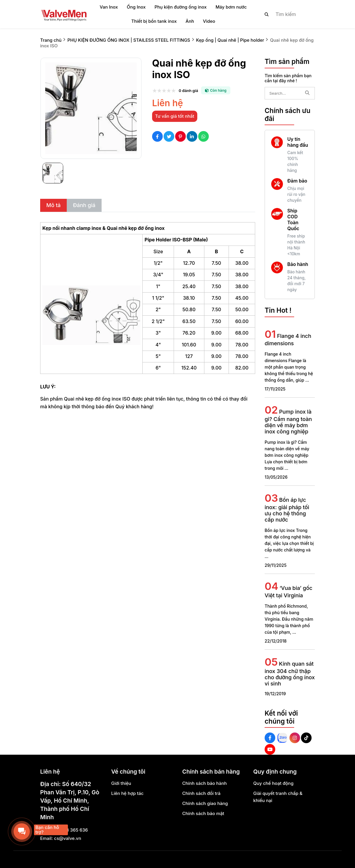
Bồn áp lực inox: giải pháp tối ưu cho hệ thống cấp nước (287, 510)
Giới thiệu (121, 783)
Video (209, 21)
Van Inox (109, 7)
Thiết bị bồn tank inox (154, 21)
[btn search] (267, 14)
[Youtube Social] (270, 749)
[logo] (64, 14)
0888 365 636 (73, 830)
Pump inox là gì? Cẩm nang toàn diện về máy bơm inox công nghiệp (288, 422)
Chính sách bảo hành (205, 783)
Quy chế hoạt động (273, 783)
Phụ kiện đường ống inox (180, 7)
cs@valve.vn (68, 838)
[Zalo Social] (282, 738)
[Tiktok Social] (306, 738)
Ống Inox (136, 7)
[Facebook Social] (270, 738)
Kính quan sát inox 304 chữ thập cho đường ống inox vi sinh (290, 674)
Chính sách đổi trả (201, 793)
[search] (285, 14)
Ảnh (190, 21)
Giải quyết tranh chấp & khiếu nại (278, 797)
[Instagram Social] (295, 738)
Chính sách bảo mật (203, 813)
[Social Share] (157, 136)
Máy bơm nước (231, 7)
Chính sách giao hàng (205, 803)
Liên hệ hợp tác (128, 793)
